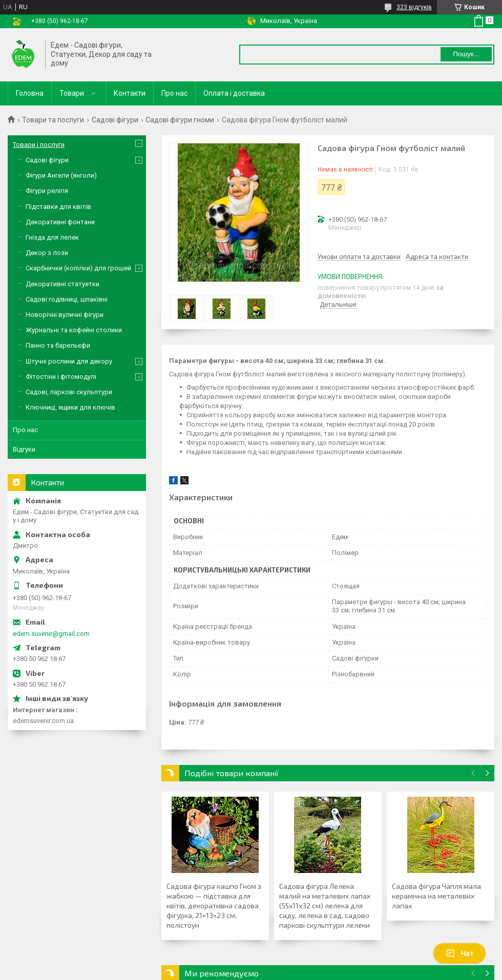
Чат (459, 953)
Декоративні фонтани (60, 222)
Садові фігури (115, 120)
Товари (72, 93)
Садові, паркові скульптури (69, 392)
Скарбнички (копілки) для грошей (78, 268)
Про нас (174, 93)
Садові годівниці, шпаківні (67, 299)
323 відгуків (414, 7)
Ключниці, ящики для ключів (70, 407)
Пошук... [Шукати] (466, 54)
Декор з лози (47, 253)
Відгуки (24, 449)
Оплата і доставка (234, 93)
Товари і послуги (39, 145)
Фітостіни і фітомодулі (61, 377)
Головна (30, 93)
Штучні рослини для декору (69, 361)
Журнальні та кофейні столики (74, 330)
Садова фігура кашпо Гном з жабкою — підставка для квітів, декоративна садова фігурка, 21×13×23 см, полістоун (214, 906)
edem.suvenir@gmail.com (51, 634)
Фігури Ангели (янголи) (61, 175)
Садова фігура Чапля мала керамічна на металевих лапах (436, 896)
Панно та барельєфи (58, 345)
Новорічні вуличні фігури (65, 315)
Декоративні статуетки (62, 284)
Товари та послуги (53, 120)
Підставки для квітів (58, 207)
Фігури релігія (47, 191)
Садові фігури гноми (180, 120)
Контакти (130, 93)
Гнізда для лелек (52, 237)
